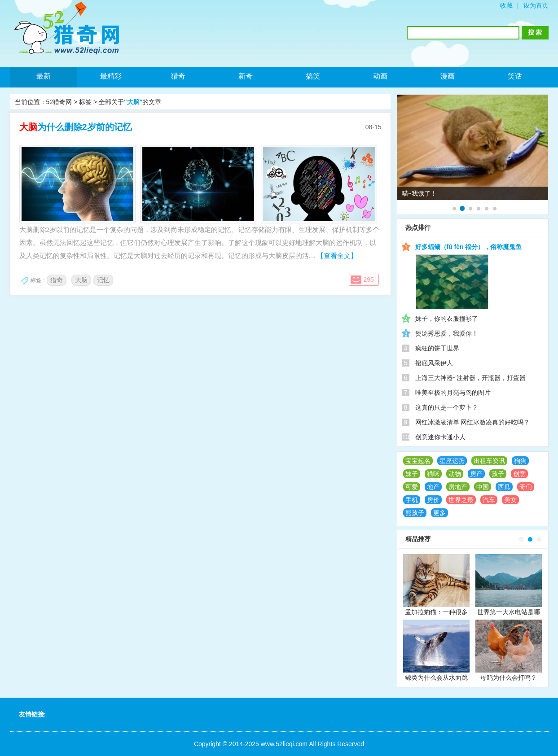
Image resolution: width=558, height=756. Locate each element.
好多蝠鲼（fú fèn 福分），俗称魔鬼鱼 (469, 247)
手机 (412, 500)
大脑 (81, 280)
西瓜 (504, 487)
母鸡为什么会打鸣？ (509, 678)
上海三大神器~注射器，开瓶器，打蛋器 (470, 378)
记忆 (103, 280)
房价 (433, 500)
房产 (476, 474)
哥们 (526, 487)
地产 (433, 487)
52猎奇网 (59, 102)
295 (369, 280)
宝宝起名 (418, 461)
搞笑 (313, 76)
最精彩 (111, 76)
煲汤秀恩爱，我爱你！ (447, 333)
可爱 (412, 487)
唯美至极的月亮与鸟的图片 (453, 393)
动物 (455, 474)
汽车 (489, 500)
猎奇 (178, 76)
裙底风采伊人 (434, 363)
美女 (510, 500)
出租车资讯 (489, 461)
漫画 (448, 76)
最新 (44, 76)
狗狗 (520, 461)
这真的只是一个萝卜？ (447, 407)
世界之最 (461, 500)
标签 (85, 102)
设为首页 (536, 5)
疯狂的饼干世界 (437, 348)
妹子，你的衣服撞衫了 (447, 319)
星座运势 (452, 461)
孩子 (498, 474)
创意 (519, 474)
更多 (439, 513)
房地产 (458, 487)
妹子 (412, 474)
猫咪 (433, 474)
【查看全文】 (337, 256)
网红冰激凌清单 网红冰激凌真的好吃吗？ (473, 422)
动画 (380, 76)
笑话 (515, 76)
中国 (483, 487)
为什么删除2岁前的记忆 (76, 127)
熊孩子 (415, 513)
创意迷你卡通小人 (440, 437)
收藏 (506, 5)
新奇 (246, 76)
